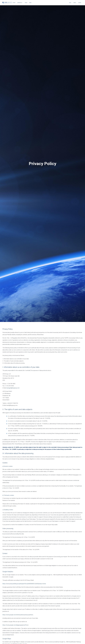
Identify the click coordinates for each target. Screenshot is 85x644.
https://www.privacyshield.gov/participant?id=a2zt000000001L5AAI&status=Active (24, 567)
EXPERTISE (20, 3)
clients (75, 3)
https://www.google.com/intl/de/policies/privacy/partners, (18, 598)
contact (80, 3)
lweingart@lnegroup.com (13, 371)
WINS (30, 3)
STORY (14, 3)
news (70, 3)
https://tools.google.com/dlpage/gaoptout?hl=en (15, 608)
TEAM (26, 3)
